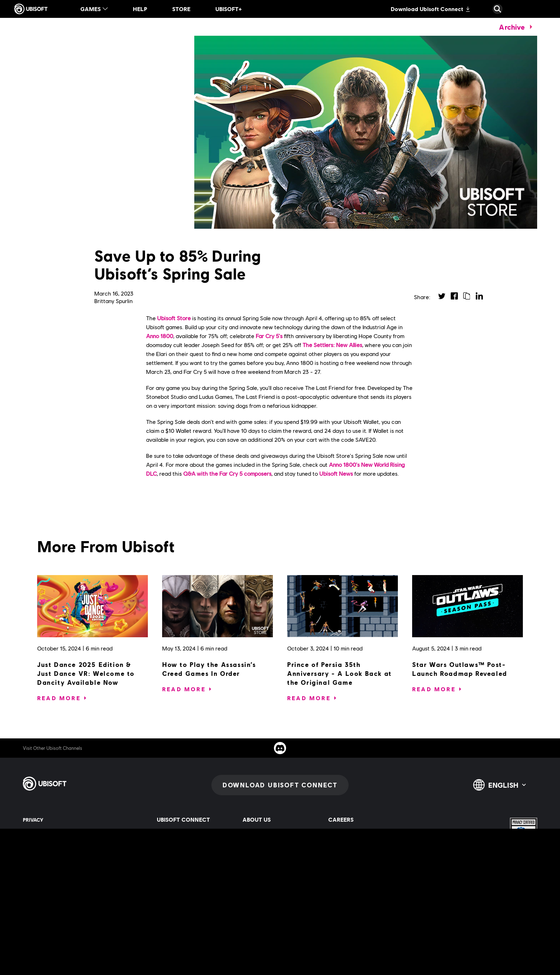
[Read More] (59, 698)
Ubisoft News (336, 473)
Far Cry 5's (269, 336)
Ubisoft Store (174, 318)
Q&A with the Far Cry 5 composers (227, 473)
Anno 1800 (160, 336)
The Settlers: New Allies (332, 345)
